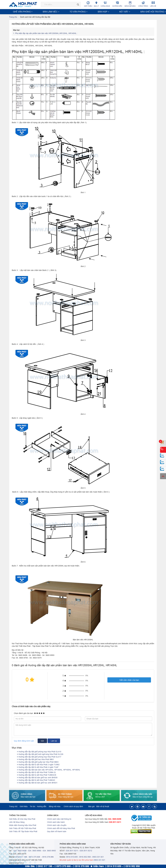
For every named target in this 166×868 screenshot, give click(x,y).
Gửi (42, 741)
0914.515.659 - (72, 857)
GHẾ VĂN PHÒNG (18, 12)
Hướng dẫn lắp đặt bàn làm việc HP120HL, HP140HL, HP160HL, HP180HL (49, 770)
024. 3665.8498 (115, 819)
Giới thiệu (88, 4)
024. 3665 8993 (49, 851)
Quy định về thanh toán (57, 832)
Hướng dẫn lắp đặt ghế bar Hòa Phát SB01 (35, 760)
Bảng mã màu (130, 4)
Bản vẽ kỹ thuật (103, 807)
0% (87, 676)
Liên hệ (153, 4)
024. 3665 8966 (35, 851)
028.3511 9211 (72, 851)
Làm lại (54, 741)
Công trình (143, 4)
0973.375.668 (34, 857)
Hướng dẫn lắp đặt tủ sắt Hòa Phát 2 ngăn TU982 (38, 765)
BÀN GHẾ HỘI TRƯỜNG (89, 12)
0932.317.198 (21, 857)
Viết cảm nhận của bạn (129, 680)
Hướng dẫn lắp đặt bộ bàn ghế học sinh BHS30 (37, 778)
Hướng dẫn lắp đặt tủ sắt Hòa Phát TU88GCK (37, 775)
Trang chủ (13, 17)
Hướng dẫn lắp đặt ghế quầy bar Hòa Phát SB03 (38, 762)
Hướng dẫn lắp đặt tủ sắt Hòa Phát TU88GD (36, 780)
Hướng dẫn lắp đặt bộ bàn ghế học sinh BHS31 (37, 783)
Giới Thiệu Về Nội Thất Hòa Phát (23, 829)
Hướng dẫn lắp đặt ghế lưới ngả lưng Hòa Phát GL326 (40, 754)
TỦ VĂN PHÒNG (49, 12)
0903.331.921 (98, 857)
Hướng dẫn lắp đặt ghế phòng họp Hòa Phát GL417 (39, 757)
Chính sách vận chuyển (57, 825)
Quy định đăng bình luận (24, 741)
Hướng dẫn (117, 4)
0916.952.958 (85, 857)
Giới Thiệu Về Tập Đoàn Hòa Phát (23, 832)
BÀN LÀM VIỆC (34, 12)
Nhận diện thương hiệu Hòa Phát (23, 825)
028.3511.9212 (86, 851)
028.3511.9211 (115, 822)
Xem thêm (151, 12)
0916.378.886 (48, 857)
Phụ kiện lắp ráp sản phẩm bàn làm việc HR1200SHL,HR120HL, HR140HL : (46, 34)
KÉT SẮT (72, 12)
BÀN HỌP (62, 12)
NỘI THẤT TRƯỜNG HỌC (133, 12)
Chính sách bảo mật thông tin (59, 819)
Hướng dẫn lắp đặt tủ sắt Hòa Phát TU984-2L (37, 773)
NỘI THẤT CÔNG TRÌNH (111, 12)
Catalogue (105, 4)
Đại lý (96, 4)
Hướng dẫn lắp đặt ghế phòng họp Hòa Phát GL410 (39, 752)
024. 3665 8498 (20, 851)
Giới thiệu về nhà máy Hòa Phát (22, 819)
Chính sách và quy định (73, 807)
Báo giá (91, 807)
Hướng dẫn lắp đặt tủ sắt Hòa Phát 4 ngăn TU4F (38, 767)
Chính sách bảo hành (56, 822)
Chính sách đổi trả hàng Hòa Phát (61, 829)
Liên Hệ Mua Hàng (17, 822)
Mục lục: (17, 30)
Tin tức (33, 807)
